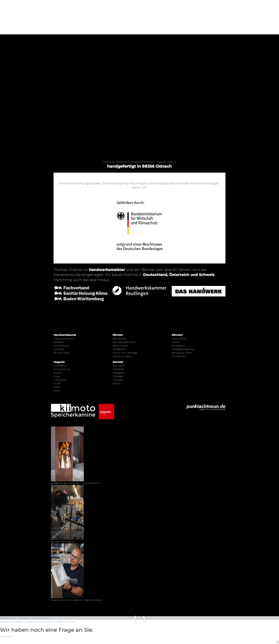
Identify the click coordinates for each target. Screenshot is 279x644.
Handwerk (60, 380)
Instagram (136, 162)
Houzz (172, 162)
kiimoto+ (177, 335)
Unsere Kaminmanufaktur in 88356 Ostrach (50, 622)
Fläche (176, 342)
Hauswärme (179, 338)
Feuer (57, 376)
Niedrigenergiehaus (183, 349)
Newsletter (109, 162)
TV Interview (179, 356)
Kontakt (118, 362)
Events (57, 373)
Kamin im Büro (122, 356)
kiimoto (118, 335)
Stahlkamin (119, 349)
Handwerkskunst (65, 335)
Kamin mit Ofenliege (125, 353)
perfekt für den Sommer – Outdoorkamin (24, 618)
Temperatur (178, 346)
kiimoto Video (62, 353)
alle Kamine (119, 338)
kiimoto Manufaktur (12, 622)
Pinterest (149, 162)
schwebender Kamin (125, 342)
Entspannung (62, 369)
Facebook (122, 162)
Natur (57, 387)
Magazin (59, 362)
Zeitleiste (58, 342)
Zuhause (59, 349)
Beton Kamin (121, 346)
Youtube (161, 162)
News (57, 390)
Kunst (57, 383)
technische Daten (182, 353)
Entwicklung (61, 346)
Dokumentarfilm (64, 338)
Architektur (60, 366)
